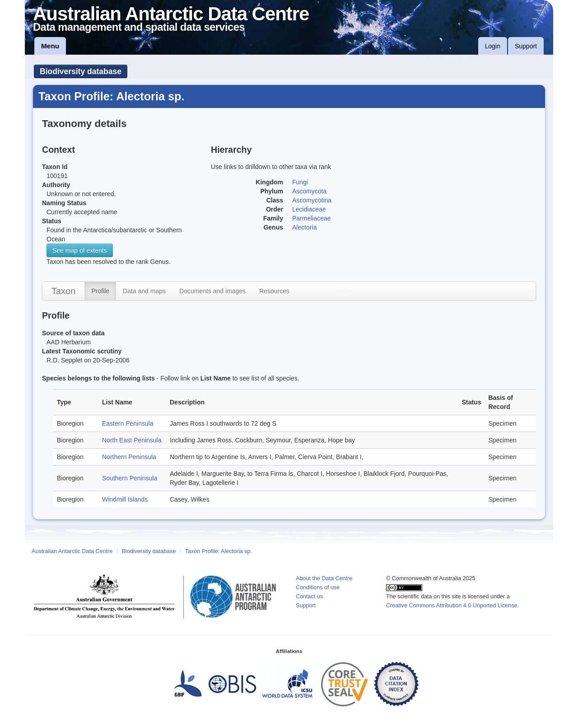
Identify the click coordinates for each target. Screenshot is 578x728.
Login (493, 46)
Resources (274, 291)
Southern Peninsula (130, 478)
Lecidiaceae (309, 209)
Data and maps (144, 291)
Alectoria (304, 227)
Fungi (300, 182)
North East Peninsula (132, 440)
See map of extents (80, 250)
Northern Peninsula (129, 457)
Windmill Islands (125, 499)
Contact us (309, 596)
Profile (100, 291)
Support (526, 46)
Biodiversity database (81, 71)
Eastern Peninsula (128, 423)
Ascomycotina (312, 200)
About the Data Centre (324, 578)
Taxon (63, 291)
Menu (50, 46)
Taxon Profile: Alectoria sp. (219, 551)
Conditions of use (318, 587)
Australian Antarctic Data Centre (72, 551)
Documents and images (212, 291)
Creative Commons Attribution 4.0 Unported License (452, 606)
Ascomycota (309, 191)
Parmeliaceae (312, 218)
